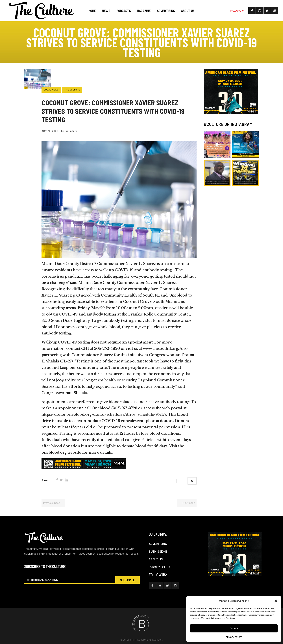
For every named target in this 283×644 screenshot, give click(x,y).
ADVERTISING (158, 544)
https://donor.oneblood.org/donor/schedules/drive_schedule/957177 (104, 414)
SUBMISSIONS (158, 551)
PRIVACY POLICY (234, 637)
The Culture (70, 131)
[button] (276, 601)
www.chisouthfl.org (161, 349)
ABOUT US (156, 559)
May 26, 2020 (50, 131)
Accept (234, 628)
